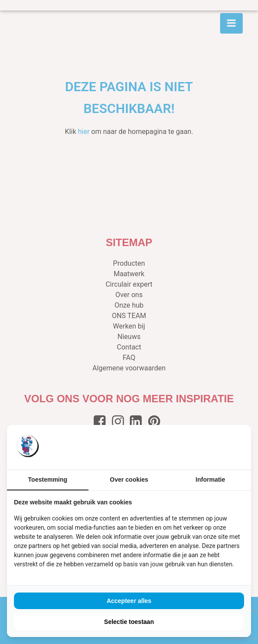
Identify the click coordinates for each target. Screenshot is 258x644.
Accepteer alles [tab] (129, 601)
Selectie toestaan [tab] (129, 622)
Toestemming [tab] (48, 480)
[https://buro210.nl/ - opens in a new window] (211, 447)
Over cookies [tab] (129, 480)
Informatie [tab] (210, 480)
